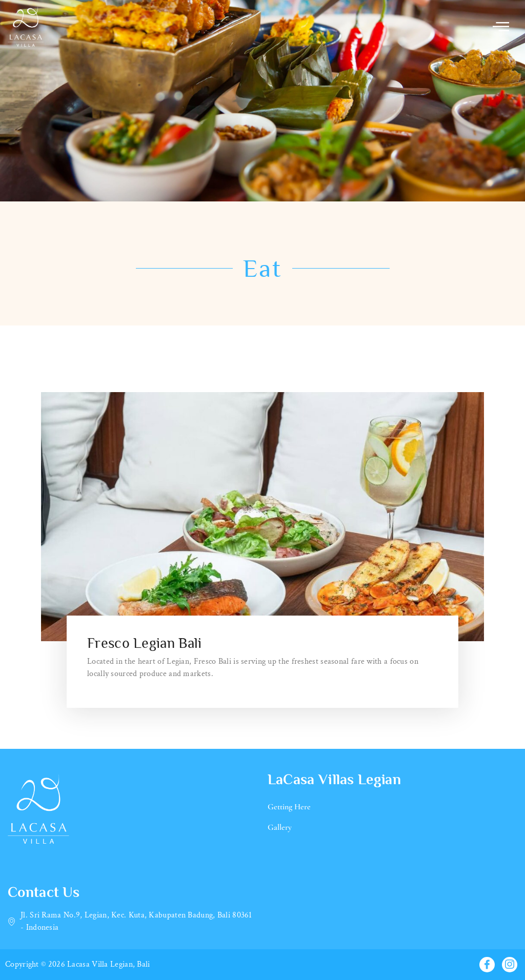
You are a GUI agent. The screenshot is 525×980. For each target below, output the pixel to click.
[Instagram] (510, 965)
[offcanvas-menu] (501, 26)
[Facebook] (487, 965)
